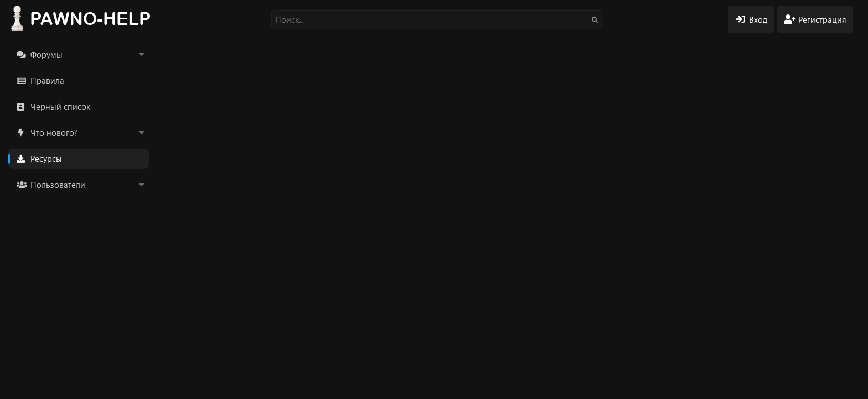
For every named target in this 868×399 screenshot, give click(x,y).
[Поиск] (437, 20)
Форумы (46, 54)
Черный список (60, 106)
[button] (141, 55)
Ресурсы (46, 158)
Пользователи (58, 185)
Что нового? (54, 132)
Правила (47, 80)
